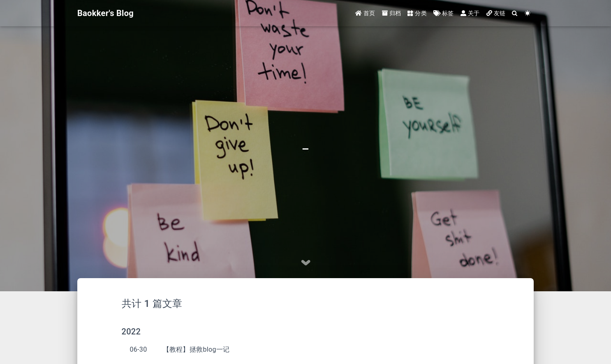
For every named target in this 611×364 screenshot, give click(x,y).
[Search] (515, 13)
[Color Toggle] (528, 13)
